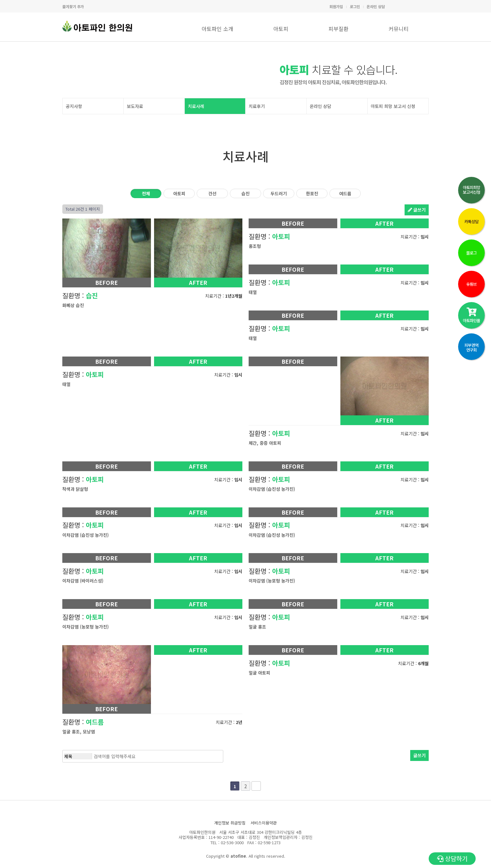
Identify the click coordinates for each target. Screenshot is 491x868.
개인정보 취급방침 (230, 823)
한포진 (312, 193)
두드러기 (279, 193)
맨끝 (256, 786)
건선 (212, 193)
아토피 (281, 29)
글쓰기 (417, 210)
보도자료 (135, 106)
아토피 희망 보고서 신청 (393, 106)
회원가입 (336, 6)
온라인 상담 (376, 6)
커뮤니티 (399, 29)
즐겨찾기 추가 (73, 6)
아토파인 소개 (217, 29)
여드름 (345, 193)
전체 (146, 193)
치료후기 (257, 106)
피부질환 (339, 29)
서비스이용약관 (264, 823)
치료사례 (196, 106)
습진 (246, 193)
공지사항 (74, 106)
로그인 (355, 6)
